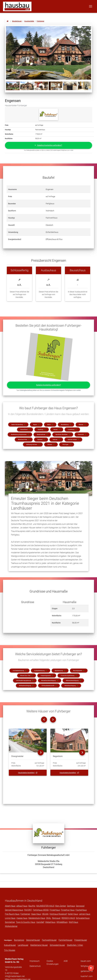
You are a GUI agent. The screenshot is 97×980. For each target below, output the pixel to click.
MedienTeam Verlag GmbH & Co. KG (44, 976)
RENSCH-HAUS (68, 904)
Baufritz (32, 892)
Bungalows (19, 926)
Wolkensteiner (11, 912)
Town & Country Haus (26, 908)
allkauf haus (22, 892)
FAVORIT (28, 896)
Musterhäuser (17, 21)
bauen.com (86, 947)
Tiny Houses (10, 936)
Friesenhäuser (81, 926)
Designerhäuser (33, 926)
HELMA (45, 900)
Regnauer (56, 904)
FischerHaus (81, 896)
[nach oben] (91, 968)
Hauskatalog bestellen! (28, 773)
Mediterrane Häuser (39, 931)
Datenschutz (35, 952)
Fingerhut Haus (68, 896)
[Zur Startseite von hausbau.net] (8, 21)
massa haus (22, 904)
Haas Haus (36, 900)
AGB (66, 947)
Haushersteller (29, 21)
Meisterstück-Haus (37, 904)
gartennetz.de (87, 957)
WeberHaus (50, 908)
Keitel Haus (73, 900)
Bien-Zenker (61, 892)
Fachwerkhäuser (49, 926)
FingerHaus (55, 896)
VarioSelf (40, 908)
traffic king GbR (79, 976)
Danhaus (71, 892)
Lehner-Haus (85, 900)
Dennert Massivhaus (14, 896)
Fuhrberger (40, 21)
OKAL (49, 904)
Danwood (80, 892)
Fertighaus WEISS (41, 896)
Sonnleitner (10, 908)
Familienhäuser (65, 926)
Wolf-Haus (73, 908)
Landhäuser (23, 931)
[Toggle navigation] (91, 7)
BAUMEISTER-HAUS (45, 892)
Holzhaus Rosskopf (58, 900)
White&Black (62, 908)
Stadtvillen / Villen (75, 931)
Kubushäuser (10, 931)
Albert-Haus (10, 892)
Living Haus (10, 904)
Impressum (35, 947)
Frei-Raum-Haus (12, 900)
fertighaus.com (87, 952)
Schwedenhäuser (57, 931)
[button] (48, 145)
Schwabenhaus (83, 904)
